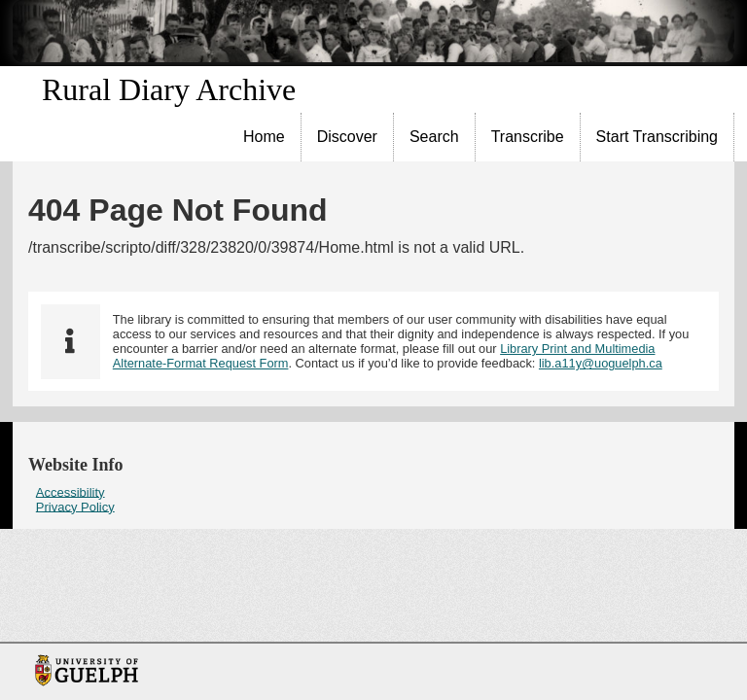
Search (434, 137)
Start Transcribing (657, 137)
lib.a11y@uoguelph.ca (601, 363)
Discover (347, 137)
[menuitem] (265, 137)
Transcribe (528, 137)
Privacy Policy (75, 506)
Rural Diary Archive (169, 89)
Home (264, 137)
